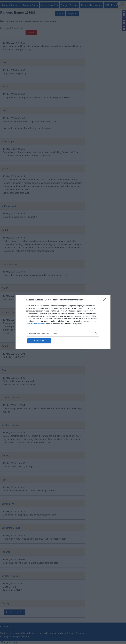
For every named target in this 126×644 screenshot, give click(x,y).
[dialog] (63, 322)
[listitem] (63, 333)
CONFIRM (39, 341)
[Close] (106, 300)
